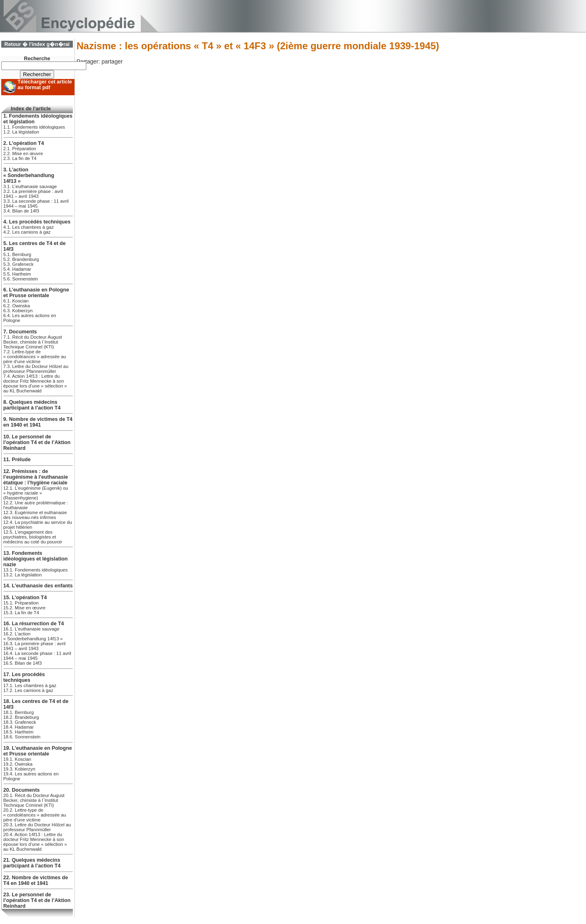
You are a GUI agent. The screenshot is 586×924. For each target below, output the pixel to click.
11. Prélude (17, 460)
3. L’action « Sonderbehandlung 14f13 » (29, 175)
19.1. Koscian (17, 759)
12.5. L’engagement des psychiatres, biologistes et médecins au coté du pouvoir (33, 537)
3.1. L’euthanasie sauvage (30, 186)
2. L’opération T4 (24, 143)
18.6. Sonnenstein (22, 737)
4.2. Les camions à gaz (27, 232)
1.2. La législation (21, 132)
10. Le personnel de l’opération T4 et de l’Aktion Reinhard (37, 442)
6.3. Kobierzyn (18, 311)
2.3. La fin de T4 (20, 158)
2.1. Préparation (20, 149)
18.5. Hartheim (18, 732)
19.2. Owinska (18, 764)
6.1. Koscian (16, 301)
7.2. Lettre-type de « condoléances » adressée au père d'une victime (35, 357)
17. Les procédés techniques (24, 677)
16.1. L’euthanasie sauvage (31, 629)
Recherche (37, 59)
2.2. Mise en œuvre (23, 153)
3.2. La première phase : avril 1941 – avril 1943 (33, 194)
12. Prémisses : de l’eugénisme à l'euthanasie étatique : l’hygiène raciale (36, 477)
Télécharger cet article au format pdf (45, 85)
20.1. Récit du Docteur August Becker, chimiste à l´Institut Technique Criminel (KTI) (34, 800)
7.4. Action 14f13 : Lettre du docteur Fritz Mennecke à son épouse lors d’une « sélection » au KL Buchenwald (35, 383)
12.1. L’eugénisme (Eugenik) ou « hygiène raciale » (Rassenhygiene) (36, 493)
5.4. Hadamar (17, 269)
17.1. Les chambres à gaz (30, 685)
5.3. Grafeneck (18, 264)
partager (112, 61)
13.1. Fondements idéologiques (35, 570)
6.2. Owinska (16, 306)
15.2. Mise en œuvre (24, 608)
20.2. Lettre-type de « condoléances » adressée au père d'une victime (35, 815)
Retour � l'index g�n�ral (37, 44)
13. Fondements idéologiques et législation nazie (35, 559)
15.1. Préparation (21, 603)
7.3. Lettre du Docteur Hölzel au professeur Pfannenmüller (36, 369)
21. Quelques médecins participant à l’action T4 (32, 863)
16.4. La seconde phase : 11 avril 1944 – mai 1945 (37, 656)
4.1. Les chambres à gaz (28, 227)
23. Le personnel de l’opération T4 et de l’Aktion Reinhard (37, 900)
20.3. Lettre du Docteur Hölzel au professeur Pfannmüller (37, 827)
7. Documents (20, 332)
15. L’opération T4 (25, 598)
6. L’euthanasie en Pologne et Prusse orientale (36, 293)
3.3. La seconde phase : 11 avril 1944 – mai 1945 (36, 204)
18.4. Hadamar (19, 727)
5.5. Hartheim (17, 274)
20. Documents (22, 790)
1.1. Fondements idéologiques (34, 127)
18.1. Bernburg (19, 712)
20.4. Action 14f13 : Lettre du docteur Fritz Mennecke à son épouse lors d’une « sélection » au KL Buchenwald (35, 842)
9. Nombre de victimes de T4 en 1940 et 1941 (38, 422)
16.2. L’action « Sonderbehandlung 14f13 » (33, 636)
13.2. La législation (22, 575)
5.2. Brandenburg (21, 259)
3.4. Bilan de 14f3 (21, 211)
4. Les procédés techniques (37, 222)
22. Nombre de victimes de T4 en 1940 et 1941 (36, 880)
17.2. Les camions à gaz (28, 690)
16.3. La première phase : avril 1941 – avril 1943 (34, 646)
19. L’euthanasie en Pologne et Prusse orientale (38, 751)
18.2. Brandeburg (21, 717)
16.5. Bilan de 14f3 (22, 663)
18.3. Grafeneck (20, 722)
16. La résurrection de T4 (34, 624)
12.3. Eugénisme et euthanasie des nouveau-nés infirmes (35, 515)
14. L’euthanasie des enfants (38, 586)
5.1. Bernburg (17, 254)
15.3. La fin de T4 (21, 613)
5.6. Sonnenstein (21, 279)
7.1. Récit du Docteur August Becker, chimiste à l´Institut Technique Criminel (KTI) (33, 342)
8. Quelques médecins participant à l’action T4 (32, 405)
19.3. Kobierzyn (19, 769)
